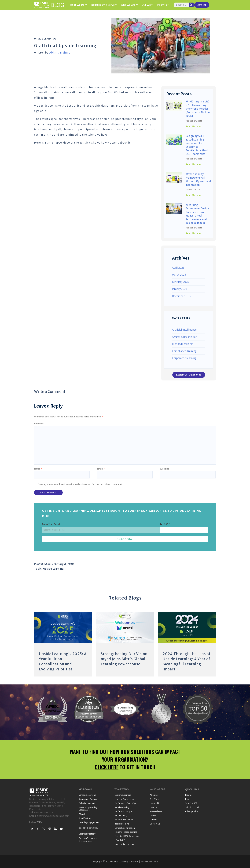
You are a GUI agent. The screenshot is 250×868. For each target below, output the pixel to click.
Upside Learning (45, 39)
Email (101, 469)
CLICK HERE (107, 767)
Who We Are (129, 5)
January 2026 (180, 289)
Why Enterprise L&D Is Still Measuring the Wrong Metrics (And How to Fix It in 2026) (198, 109)
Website (165, 469)
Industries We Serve (104, 5)
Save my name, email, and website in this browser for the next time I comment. (80, 484)
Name (38, 469)
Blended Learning (182, 344)
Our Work (147, 5)
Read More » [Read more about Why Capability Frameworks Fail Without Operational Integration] (193, 195)
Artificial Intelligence (184, 330)
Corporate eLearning (184, 358)
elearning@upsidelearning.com (53, 816)
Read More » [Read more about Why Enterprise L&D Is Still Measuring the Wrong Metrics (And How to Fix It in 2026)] (193, 127)
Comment (40, 423)
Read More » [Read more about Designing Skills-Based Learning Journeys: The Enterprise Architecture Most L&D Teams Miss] (193, 164)
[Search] (191, 5)
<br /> (96, 176)
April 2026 (178, 268)
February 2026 (180, 282)
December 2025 (182, 296)
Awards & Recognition (185, 337)
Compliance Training (184, 351)
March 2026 (179, 275)
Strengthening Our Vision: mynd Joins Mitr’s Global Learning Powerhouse (125, 659)
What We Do (78, 5)
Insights (163, 5)
